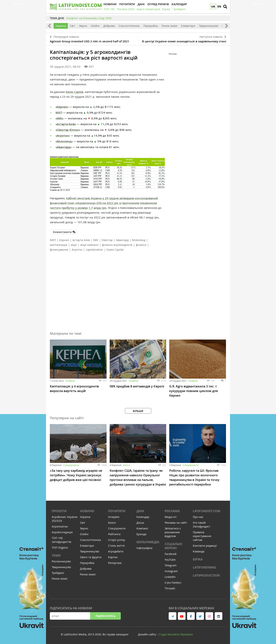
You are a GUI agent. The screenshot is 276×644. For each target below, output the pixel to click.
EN (219, 6)
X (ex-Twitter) (173, 583)
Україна (61, 26)
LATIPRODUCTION (206, 575)
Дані (140, 511)
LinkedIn (170, 577)
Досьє (140, 523)
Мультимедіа (148, 542)
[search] (225, 7)
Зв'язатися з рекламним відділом (173, 532)
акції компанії (89, 245)
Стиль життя (116, 546)
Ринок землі (169, 26)
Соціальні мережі (173, 546)
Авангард (122, 240)
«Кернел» (62, 107)
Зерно (83, 26)
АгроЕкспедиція (62, 532)
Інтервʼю (114, 517)
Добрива (109, 26)
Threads (170, 588)
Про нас (198, 517)
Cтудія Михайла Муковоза (176, 634)
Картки (113, 557)
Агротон (77, 250)
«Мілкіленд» (64, 141)
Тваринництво (209, 26)
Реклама (172, 511)
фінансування (59, 250)
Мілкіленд (139, 240)
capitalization (94, 250)
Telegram (171, 565)
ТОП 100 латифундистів (61, 540)
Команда (199, 551)
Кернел (64, 240)
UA (213, 6)
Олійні (95, 26)
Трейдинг (58, 573)
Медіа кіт (171, 517)
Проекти (59, 511)
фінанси (141, 245)
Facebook (171, 554)
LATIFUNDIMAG (205, 567)
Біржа (198, 559)
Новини (70, 381)
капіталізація (59, 245)
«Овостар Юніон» (68, 130)
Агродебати (116, 551)
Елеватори (188, 26)
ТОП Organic (60, 548)
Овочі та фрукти (91, 557)
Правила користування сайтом (202, 536)
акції (74, 245)
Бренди (141, 534)
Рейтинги (114, 534)
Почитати (117, 511)
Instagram (171, 571)
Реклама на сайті (176, 523)
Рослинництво (61, 561)
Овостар (107, 240)
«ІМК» (60, 118)
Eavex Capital (74, 92)
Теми (56, 555)
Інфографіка (144, 548)
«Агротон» (63, 135)
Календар (143, 517)
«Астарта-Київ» (66, 124)
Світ (72, 26)
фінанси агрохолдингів (117, 245)
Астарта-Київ (81, 240)
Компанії (142, 528)
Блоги (127, 465)
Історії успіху (117, 540)
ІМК (96, 240)
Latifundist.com (207, 511)
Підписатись (105, 616)
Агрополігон (60, 526)
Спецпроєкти (71, 465)
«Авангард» (64, 147)
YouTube (170, 560)
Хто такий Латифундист (202, 525)
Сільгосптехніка (129, 26)
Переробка (151, 26)
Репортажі (115, 563)
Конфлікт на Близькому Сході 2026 (89, 18)
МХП (59, 112)
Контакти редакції (205, 546)
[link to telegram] (172, 616)
